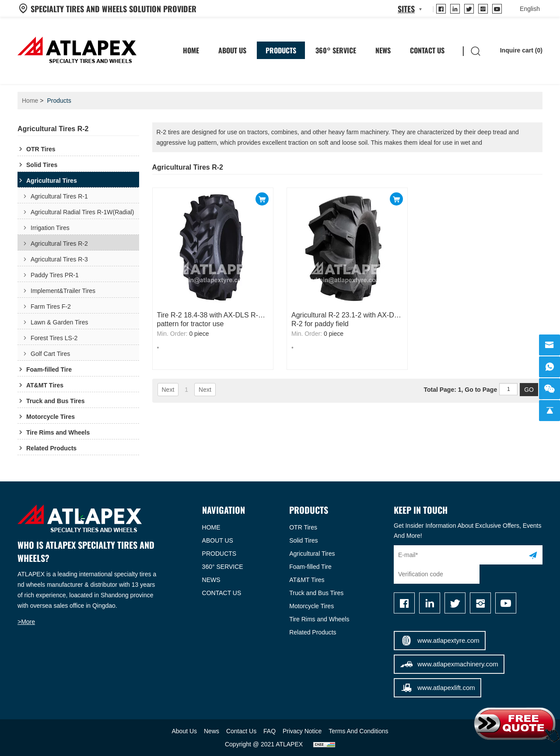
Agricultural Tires (52, 181)
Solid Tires (42, 165)
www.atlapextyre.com (440, 641)
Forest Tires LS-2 (54, 338)
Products (281, 50)
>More (26, 622)
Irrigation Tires (50, 228)
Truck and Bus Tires (56, 401)
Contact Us (427, 50)
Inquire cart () (515, 50)
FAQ (269, 731)
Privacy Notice (302, 731)
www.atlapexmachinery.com (448, 664)
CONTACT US (222, 593)
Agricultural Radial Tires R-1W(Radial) (82, 212)
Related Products (51, 448)
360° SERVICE (336, 50)
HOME (191, 50)
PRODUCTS (219, 554)
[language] (530, 9)
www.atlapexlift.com (437, 688)
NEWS (211, 580)
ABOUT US (218, 540)
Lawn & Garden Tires (59, 322)
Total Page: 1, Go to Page (470, 390)
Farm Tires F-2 (51, 307)
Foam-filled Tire (49, 369)
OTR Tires (41, 149)
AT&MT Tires (45, 385)
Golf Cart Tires (50, 354)
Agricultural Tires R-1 (59, 196)
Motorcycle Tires (51, 417)
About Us (232, 50)
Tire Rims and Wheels (58, 432)
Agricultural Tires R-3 (59, 259)
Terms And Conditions (358, 731)
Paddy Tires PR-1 (55, 275)
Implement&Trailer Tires (63, 291)
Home (30, 101)
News (383, 50)
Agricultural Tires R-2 (59, 244)
